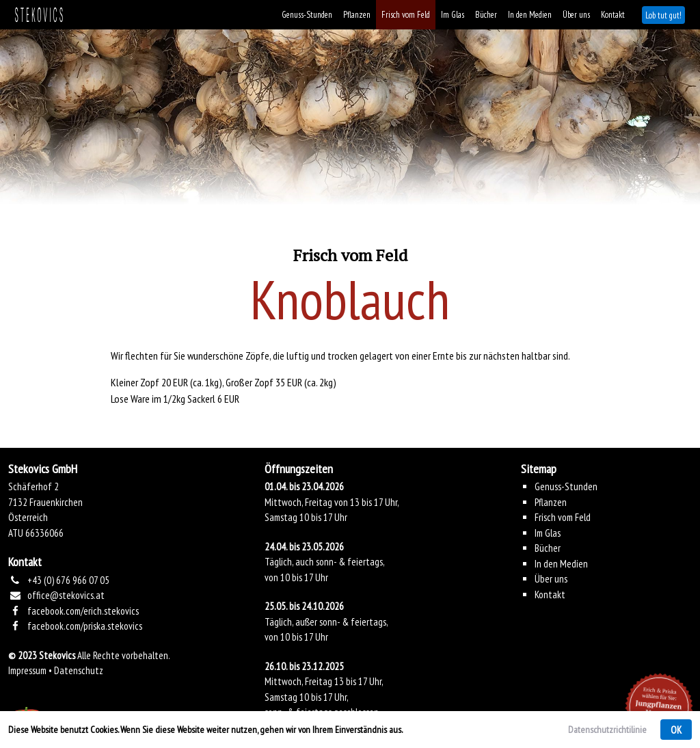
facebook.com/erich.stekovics (83, 611)
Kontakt (613, 15)
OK (676, 730)
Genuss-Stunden (307, 15)
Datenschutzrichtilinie (607, 730)
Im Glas (453, 15)
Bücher (486, 15)
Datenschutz (79, 670)
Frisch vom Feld (406, 15)
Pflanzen (357, 15)
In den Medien (530, 15)
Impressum (27, 670)
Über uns (576, 15)
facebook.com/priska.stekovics (85, 626)
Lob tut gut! (663, 15)
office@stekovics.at (66, 595)
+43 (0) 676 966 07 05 (68, 580)
